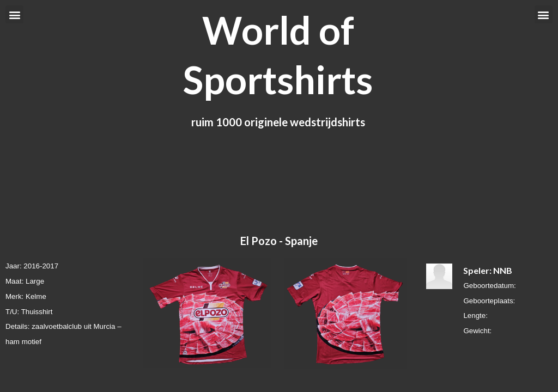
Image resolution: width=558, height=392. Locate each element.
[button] (14, 14)
